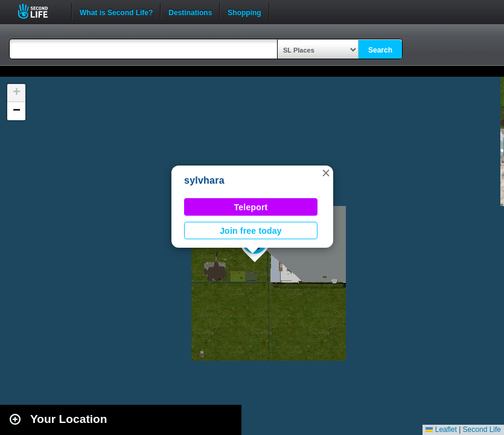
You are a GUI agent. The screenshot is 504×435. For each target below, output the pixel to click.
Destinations (190, 11)
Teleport (251, 207)
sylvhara (204, 180)
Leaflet (441, 430)
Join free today (251, 231)
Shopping (244, 11)
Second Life (40, 11)
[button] (326, 173)
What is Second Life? (116, 11)
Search (380, 50)
